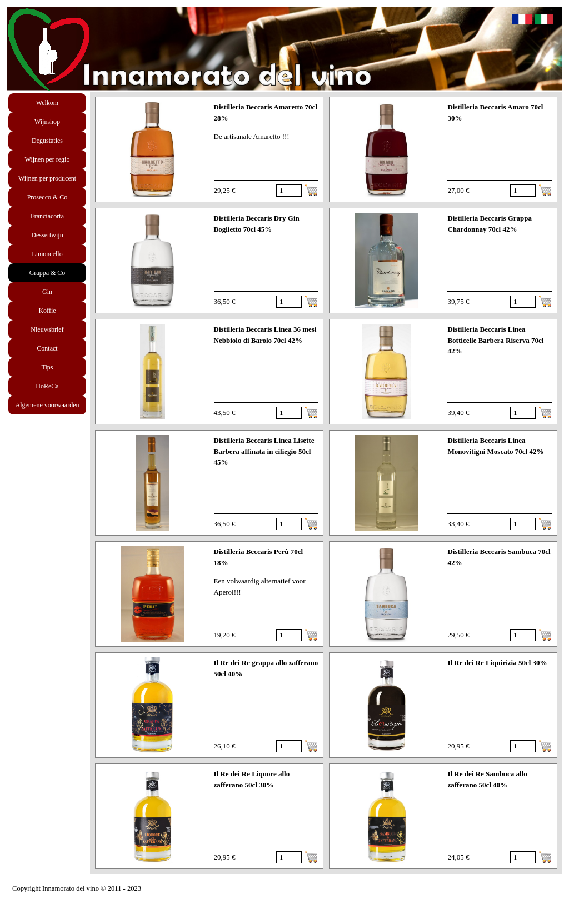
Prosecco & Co (48, 197)
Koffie (47, 311)
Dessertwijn (47, 235)
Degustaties (47, 141)
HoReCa (47, 386)
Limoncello (47, 254)
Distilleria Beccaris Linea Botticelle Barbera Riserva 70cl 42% (495, 340)
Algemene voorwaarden (48, 405)
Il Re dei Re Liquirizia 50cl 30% (497, 663)
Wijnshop (47, 122)
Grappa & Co (48, 273)
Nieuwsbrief (47, 329)
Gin (47, 292)
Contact (47, 348)
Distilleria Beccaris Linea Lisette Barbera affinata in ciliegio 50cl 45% (264, 451)
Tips (48, 367)
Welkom (47, 103)
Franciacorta (47, 216)
